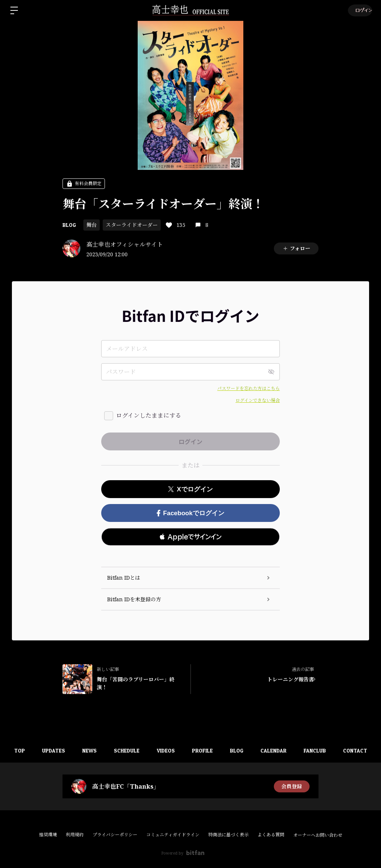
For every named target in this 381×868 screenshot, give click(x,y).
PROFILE (205, 750)
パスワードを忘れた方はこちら (249, 388)
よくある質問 (271, 835)
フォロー (296, 248)
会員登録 (292, 786)
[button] (190, 537)
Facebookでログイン (190, 513)
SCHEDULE (126, 750)
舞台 (92, 225)
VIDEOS (167, 750)
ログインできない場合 (258, 400)
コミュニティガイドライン (173, 835)
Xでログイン (190, 489)
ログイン (359, 10)
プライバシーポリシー (115, 835)
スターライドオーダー (132, 225)
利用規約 (75, 835)
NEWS (88, 750)
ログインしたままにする (149, 415)
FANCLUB (322, 750)
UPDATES (50, 750)
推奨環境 (48, 835)
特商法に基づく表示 (228, 835)
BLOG (69, 225)
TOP (15, 750)
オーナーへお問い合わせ (318, 835)
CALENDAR (279, 750)
